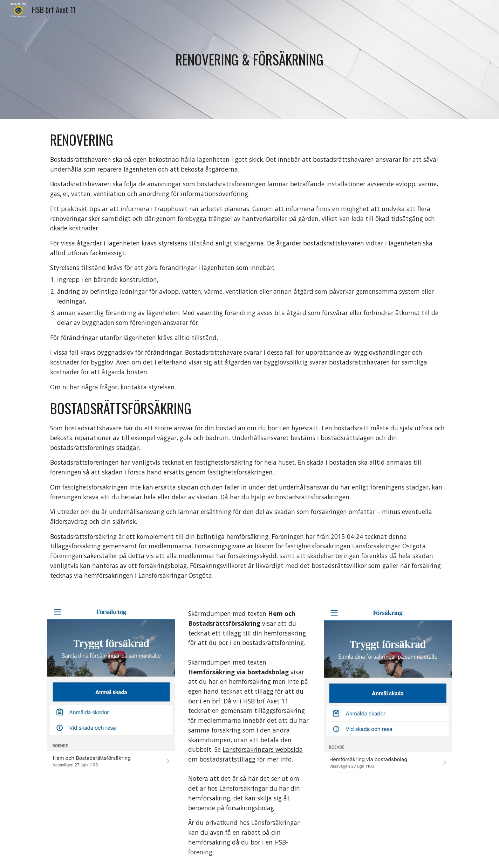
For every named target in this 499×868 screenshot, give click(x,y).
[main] (249, 60)
